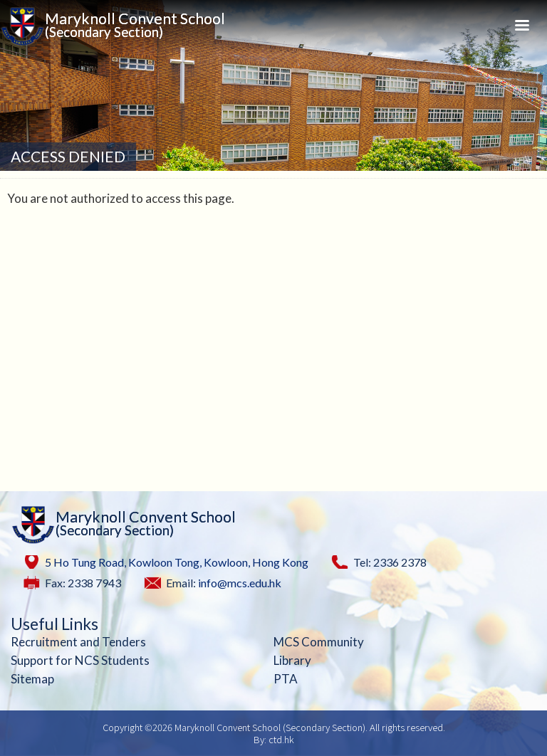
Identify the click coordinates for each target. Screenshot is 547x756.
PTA (286, 679)
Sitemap (32, 679)
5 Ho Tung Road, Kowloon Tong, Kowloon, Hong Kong (177, 562)
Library (292, 660)
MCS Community (319, 642)
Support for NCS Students (80, 660)
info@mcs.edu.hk (240, 583)
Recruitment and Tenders (78, 642)
